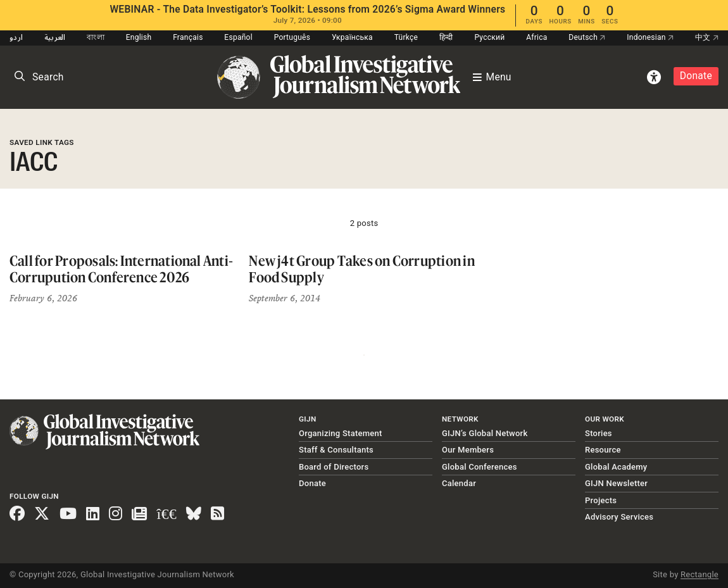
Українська (352, 37)
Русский (489, 37)
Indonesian (650, 37)
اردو (16, 37)
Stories (599, 433)
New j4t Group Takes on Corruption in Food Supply (361, 269)
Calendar (459, 483)
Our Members (468, 450)
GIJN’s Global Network (485, 433)
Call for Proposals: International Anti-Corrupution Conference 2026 (121, 269)
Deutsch (587, 37)
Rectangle (700, 574)
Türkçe (406, 37)
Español (238, 37)
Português (292, 37)
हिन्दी (446, 37)
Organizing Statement (341, 433)
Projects (601, 500)
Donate (696, 76)
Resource (603, 450)
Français (188, 37)
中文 (707, 37)
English (139, 37)
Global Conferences (480, 467)
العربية (55, 37)
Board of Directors (334, 467)
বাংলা (96, 37)
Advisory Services (619, 517)
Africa (537, 37)
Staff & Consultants (336, 450)
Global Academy (616, 467)
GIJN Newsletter (616, 483)
